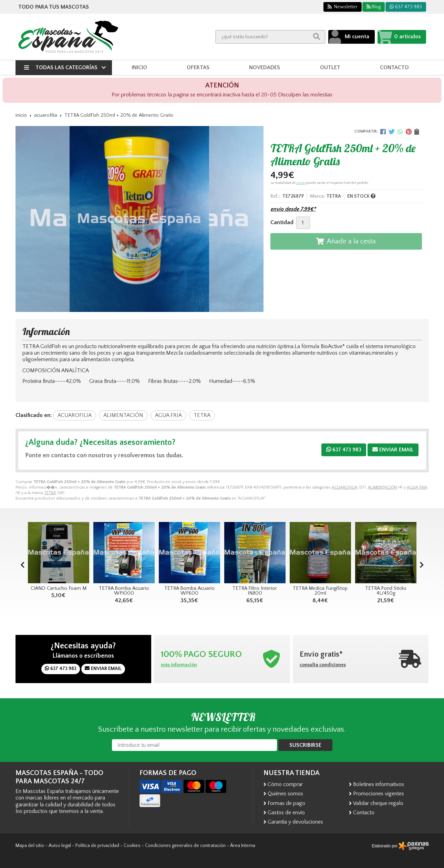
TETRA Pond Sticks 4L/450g (386, 591)
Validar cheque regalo (378, 803)
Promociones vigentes (379, 794)
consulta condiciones (323, 665)
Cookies (132, 846)
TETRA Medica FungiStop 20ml (320, 591)
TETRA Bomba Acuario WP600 (189, 591)
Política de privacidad (97, 846)
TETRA (50, 493)
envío (301, 183)
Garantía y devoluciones (295, 822)
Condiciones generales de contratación (185, 846)
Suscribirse (305, 745)
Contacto (364, 813)
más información (179, 665)
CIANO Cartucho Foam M (59, 588)
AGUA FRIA (417, 487)
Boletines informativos (379, 784)
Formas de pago (286, 803)
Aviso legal (60, 846)
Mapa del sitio (30, 846)
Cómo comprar (285, 784)
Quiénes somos (285, 794)
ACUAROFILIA (345, 487)
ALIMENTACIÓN (382, 487)
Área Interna (243, 846)
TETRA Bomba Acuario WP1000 (124, 591)
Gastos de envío (286, 813)
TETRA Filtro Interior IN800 (255, 591)
